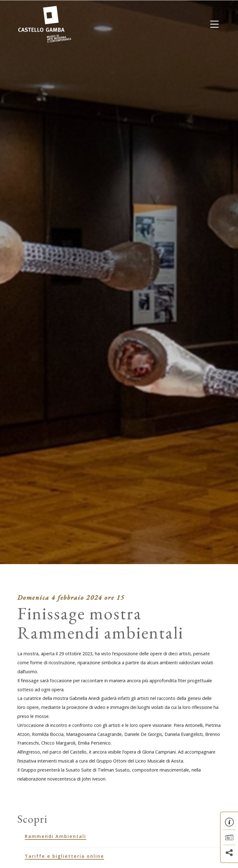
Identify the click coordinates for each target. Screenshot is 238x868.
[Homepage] (45, 24)
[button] (214, 24)
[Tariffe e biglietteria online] (123, 856)
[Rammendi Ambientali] (123, 836)
